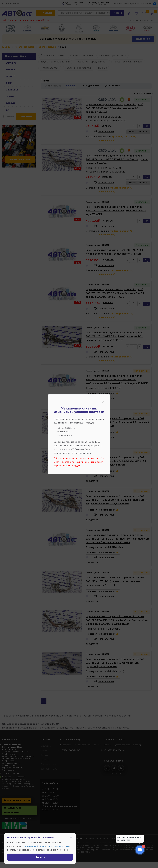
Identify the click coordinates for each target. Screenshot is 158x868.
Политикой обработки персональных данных (46, 846)
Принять (40, 857)
